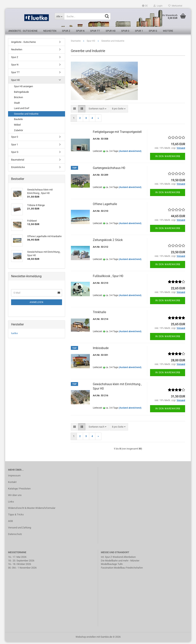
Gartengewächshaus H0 (109, 170)
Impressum (14, 478)
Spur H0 (111, 31)
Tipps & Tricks (16, 517)
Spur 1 (139, 31)
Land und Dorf (22, 111)
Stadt (17, 105)
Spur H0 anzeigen (23, 88)
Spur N (80, 31)
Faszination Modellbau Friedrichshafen (122, 570)
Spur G (153, 31)
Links (11, 504)
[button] (145, 6)
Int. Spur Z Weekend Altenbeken (118, 559)
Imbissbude (101, 350)
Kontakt (12, 484)
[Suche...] (59, 16)
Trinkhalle (99, 314)
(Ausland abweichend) (130, 153)
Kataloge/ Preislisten (19, 491)
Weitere (168, 31)
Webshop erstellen (86, 639)
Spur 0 (125, 31)
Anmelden (37, 304)
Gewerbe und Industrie (26, 116)
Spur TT (95, 31)
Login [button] (158, 6)
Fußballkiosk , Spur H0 (108, 278)
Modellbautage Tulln (112, 566)
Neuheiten (50, 31)
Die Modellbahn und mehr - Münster (120, 563)
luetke (14, 335)
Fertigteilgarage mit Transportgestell (117, 134)
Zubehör (18, 132)
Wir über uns (15, 497)
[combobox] (98, 111)
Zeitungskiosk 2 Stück (108, 242)
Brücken (18, 100)
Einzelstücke (18, 169)
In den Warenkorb (168, 158)
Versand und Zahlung (20, 530)
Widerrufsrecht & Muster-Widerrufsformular (32, 510)
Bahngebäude (21, 94)
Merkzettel (175, 6)
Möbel (17, 127)
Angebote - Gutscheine (23, 31)
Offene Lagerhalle (105, 206)
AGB (10, 523)
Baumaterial (18, 162)
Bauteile (18, 121)
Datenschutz (15, 536)
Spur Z (66, 31)
